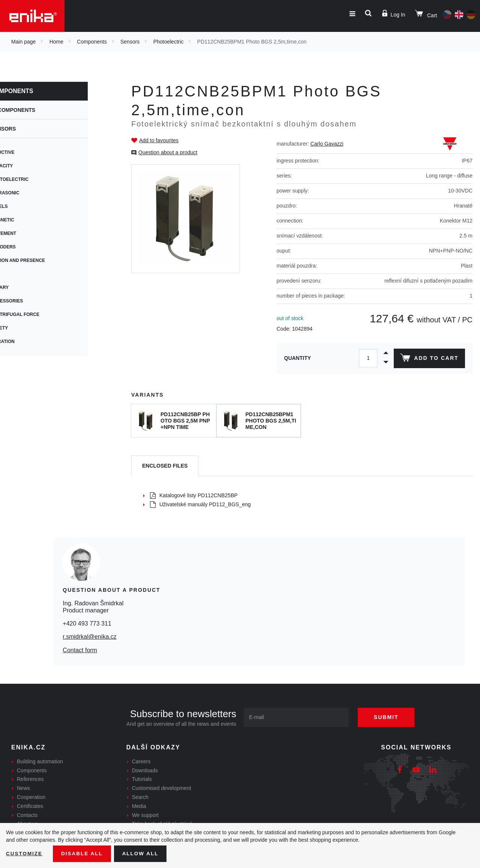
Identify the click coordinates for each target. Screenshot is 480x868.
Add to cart (429, 359)
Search (140, 797)
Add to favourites (159, 140)
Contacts (27, 815)
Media (139, 806)
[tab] (165, 466)
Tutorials (142, 779)
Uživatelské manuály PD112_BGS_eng (200, 504)
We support (145, 815)
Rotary (24, 287)
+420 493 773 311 (87, 624)
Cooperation (31, 797)
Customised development (162, 788)
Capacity (26, 166)
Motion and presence (42, 260)
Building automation (40, 761)
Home (56, 42)
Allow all (143, 853)
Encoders (28, 247)
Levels (24, 206)
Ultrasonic (30, 193)
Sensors (130, 42)
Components (92, 42)
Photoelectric (169, 42)
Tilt (19, 274)
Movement (28, 233)
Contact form (80, 650)
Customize (25, 853)
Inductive (27, 152)
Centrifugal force (40, 314)
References (30, 779)
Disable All (84, 853)
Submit (389, 717)
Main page (23, 42)
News (23, 788)
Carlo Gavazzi (327, 144)
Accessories (31, 301)
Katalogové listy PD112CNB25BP (194, 495)
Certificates (30, 806)
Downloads (145, 770)
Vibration (27, 341)
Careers (141, 761)
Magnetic (27, 220)
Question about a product (168, 152)
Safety (24, 328)
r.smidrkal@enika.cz (89, 637)
